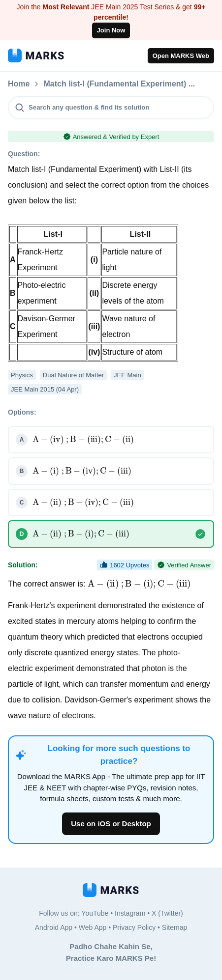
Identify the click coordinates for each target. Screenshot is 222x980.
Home (19, 84)
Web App (93, 927)
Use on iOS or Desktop (111, 824)
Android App (54, 927)
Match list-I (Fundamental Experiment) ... (119, 84)
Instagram (130, 913)
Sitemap (174, 927)
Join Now (111, 30)
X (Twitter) (167, 913)
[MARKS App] (36, 56)
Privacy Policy (134, 927)
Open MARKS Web (181, 56)
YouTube (95, 913)
